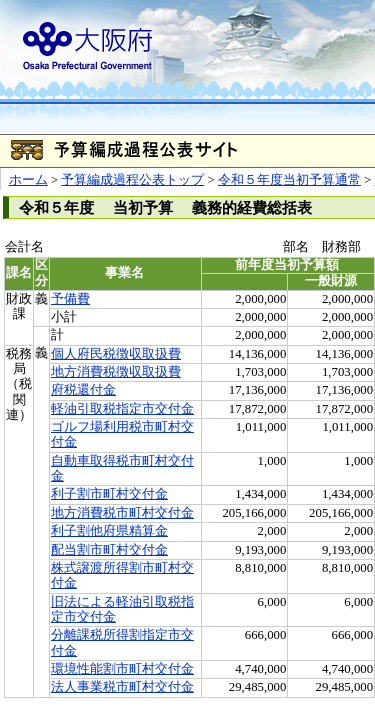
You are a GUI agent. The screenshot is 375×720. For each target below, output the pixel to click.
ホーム (28, 180)
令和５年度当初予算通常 (289, 180)
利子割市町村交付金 (109, 494)
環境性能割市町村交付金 (122, 669)
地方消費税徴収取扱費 (116, 372)
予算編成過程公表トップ (132, 180)
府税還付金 (83, 390)
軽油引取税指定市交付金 (122, 409)
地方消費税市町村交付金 (122, 513)
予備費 (70, 299)
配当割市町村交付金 (109, 550)
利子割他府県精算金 (109, 531)
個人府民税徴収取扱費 (116, 354)
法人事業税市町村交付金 (122, 687)
